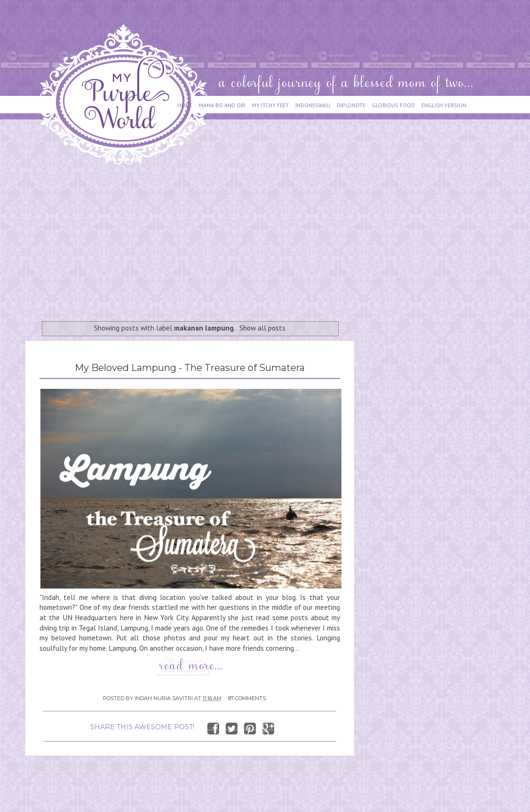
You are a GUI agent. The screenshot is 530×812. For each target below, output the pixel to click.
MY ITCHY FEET (270, 105)
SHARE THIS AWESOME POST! (142, 727)
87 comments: (247, 698)
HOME (185, 105)
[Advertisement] (193, 238)
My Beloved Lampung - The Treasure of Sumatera (190, 368)
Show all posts (262, 328)
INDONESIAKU (313, 105)
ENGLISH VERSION (444, 105)
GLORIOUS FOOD (393, 105)
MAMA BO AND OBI (222, 105)
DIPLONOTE (351, 105)
